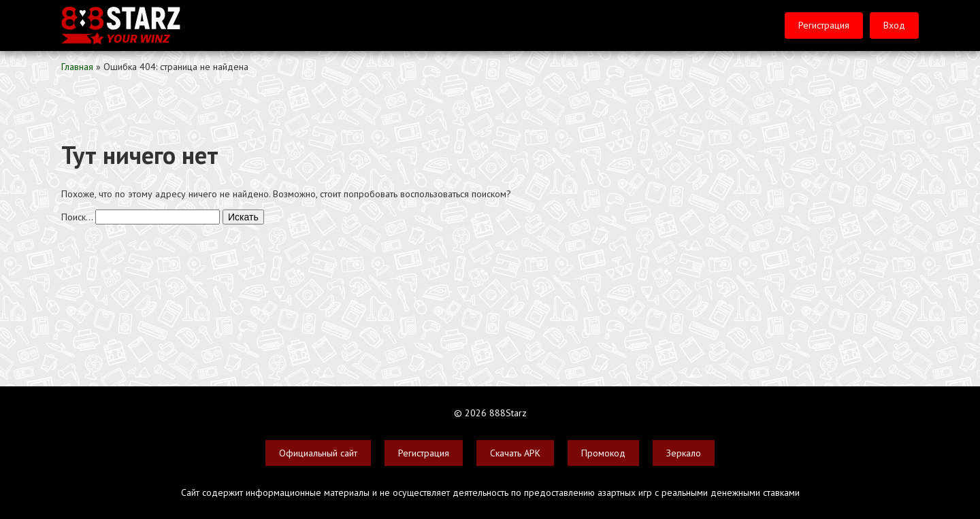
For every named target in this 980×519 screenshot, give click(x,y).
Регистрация (824, 25)
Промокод (603, 453)
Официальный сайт (318, 453)
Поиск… (77, 217)
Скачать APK (515, 453)
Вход (894, 25)
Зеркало (684, 453)
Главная (77, 67)
